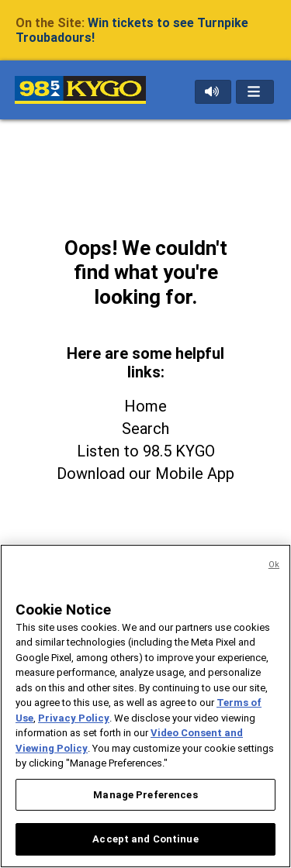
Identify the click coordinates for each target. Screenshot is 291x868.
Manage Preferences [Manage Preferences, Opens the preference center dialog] (145, 795)
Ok (274, 565)
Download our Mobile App (145, 474)
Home (145, 406)
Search (145, 429)
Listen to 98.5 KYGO (146, 451)
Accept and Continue (145, 839)
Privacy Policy (74, 718)
